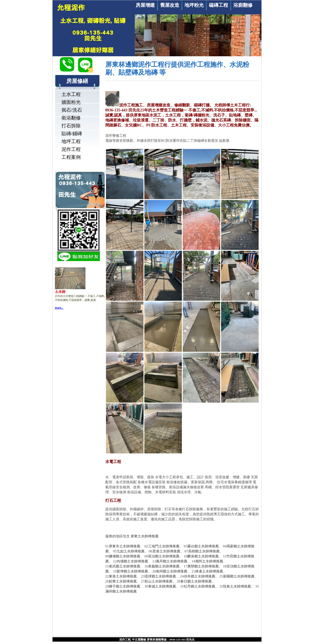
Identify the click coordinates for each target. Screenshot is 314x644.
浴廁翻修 (243, 5)
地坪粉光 (194, 5)
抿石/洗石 (72, 110)
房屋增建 (145, 5)
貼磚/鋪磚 (72, 134)
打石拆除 (71, 126)
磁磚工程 (218, 5)
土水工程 (71, 94)
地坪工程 (71, 141)
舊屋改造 (170, 5)
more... (59, 308)
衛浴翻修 (71, 118)
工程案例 (71, 157)
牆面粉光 (71, 102)
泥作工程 (71, 149)
